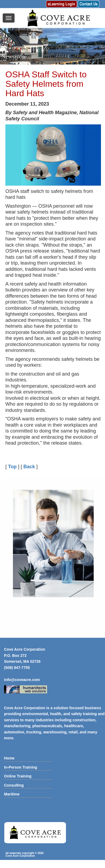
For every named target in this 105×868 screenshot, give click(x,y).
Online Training (18, 776)
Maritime (12, 794)
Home (9, 758)
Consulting (14, 785)
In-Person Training (21, 767)
